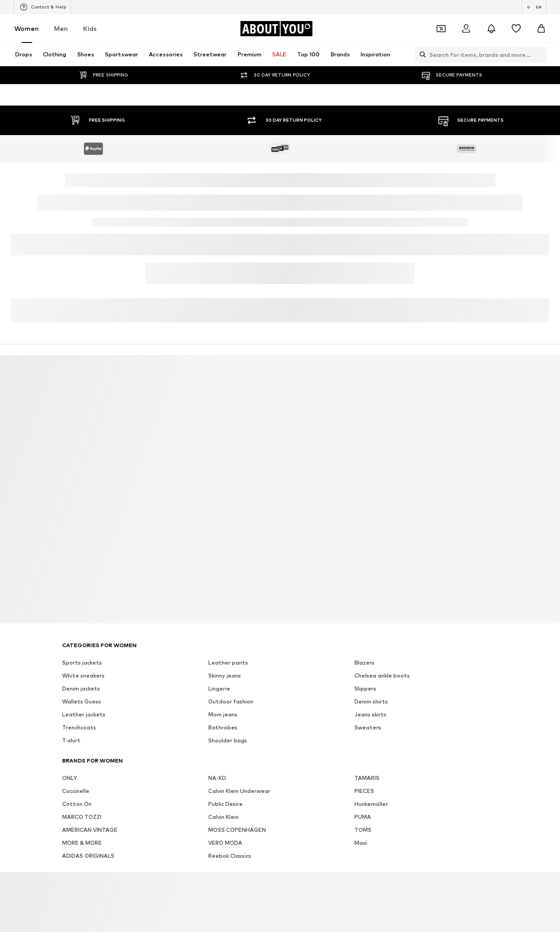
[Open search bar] (421, 55)
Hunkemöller (371, 804)
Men (61, 28)
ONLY (69, 778)
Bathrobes (223, 727)
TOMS (363, 830)
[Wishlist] (516, 29)
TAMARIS (367, 778)
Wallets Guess (82, 701)
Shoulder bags (228, 740)
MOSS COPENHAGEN (237, 830)
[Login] (466, 29)
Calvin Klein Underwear (239, 791)
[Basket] (541, 29)
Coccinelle (76, 791)
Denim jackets (81, 688)
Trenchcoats (79, 727)
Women (27, 28)
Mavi (361, 843)
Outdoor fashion (231, 701)
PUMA (363, 817)
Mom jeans (223, 714)
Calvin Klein (223, 817)
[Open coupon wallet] (441, 29)
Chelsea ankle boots (382, 676)
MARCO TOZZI (82, 817)
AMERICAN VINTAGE (90, 830)
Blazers (364, 663)
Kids (90, 28)
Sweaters (368, 727)
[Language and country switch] (534, 7)
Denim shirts (371, 701)
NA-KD (217, 778)
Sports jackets (82, 663)
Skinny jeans (225, 676)
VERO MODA (225, 843)
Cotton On (77, 804)
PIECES (364, 791)
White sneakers (83, 676)
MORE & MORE (82, 843)
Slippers (365, 688)
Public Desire (225, 804)
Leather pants (228, 663)
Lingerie (219, 688)
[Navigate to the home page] (276, 29)
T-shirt (71, 740)
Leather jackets (84, 714)
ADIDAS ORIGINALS (88, 856)
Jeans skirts (371, 714)
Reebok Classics (230, 856)
